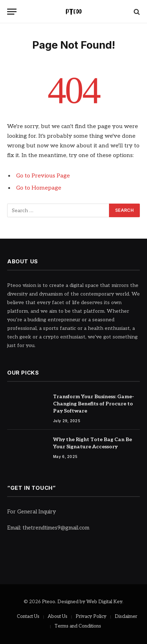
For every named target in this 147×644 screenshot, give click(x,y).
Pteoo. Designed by (64, 602)
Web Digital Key (104, 602)
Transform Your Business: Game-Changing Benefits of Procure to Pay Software (94, 404)
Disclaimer (126, 616)
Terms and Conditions (78, 626)
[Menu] (12, 12)
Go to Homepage (39, 188)
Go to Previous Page (43, 176)
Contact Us (28, 616)
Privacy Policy (91, 616)
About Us (58, 616)
